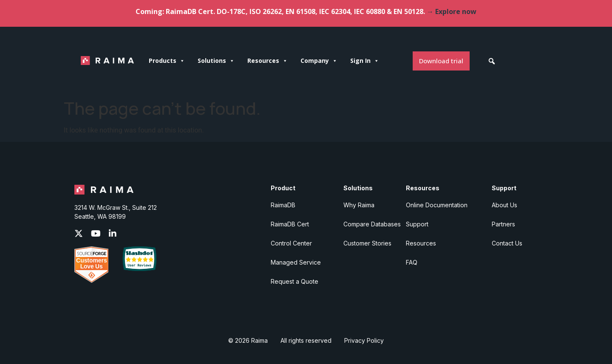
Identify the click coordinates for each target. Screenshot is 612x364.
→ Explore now (452, 11)
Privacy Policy (364, 340)
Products (167, 61)
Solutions (216, 61)
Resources (268, 61)
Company (319, 61)
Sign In (365, 61)
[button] (492, 61)
